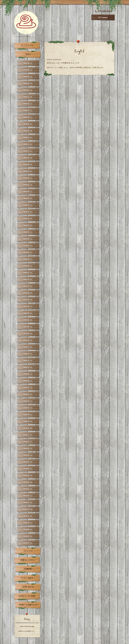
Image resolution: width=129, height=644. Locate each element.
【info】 (28, 54)
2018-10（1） (28, 523)
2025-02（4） (28, 90)
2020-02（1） (28, 415)
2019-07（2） (28, 462)
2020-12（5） (28, 354)
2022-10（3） (28, 219)
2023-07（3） (28, 171)
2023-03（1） (28, 192)
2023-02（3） (28, 198)
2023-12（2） (28, 144)
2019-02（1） (28, 496)
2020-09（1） (28, 374)
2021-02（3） (28, 340)
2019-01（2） (28, 502)
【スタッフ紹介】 (27, 578)
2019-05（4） (28, 475)
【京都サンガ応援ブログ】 (28, 605)
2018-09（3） (28, 529)
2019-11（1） (28, 435)
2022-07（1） (28, 232)
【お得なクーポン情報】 (27, 596)
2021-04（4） (28, 327)
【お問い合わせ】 (28, 587)
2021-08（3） (28, 300)
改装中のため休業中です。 (27, 631)
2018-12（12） (28, 509)
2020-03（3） (28, 408)
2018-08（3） (28, 536)
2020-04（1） (28, 401)
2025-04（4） (28, 77)
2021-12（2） (28, 279)
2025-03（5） (28, 83)
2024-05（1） (28, 124)
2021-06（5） (28, 313)
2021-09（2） (28, 293)
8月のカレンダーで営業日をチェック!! (63, 63)
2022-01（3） (28, 273)
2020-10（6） (28, 367)
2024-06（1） (28, 117)
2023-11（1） (28, 151)
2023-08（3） (28, 164)
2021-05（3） (28, 320)
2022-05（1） (28, 246)
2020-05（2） (28, 394)
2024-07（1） (28, 110)
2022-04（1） (28, 252)
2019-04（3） (28, 482)
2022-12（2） (28, 212)
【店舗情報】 (28, 569)
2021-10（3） (28, 286)
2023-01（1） (28, 205)
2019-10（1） (28, 442)
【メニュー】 (28, 551)
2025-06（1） (28, 70)
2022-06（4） (28, 239)
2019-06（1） (28, 469)
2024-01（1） (28, 137)
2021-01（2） (28, 347)
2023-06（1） (28, 178)
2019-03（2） (28, 489)
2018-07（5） (28, 543)
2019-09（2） (28, 448)
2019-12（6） (28, 428)
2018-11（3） (28, 516)
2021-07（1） (28, 306)
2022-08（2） (28, 225)
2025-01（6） (28, 97)
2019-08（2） (28, 455)
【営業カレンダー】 (27, 560)
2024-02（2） (28, 131)
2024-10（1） (28, 104)
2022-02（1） (28, 266)
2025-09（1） (28, 63)
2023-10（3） (28, 158)
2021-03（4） (28, 333)
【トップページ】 (27, 45)
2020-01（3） (28, 421)
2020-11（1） (28, 360)
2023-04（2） (28, 185)
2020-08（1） (28, 381)
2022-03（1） (28, 259)
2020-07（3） (28, 388)
